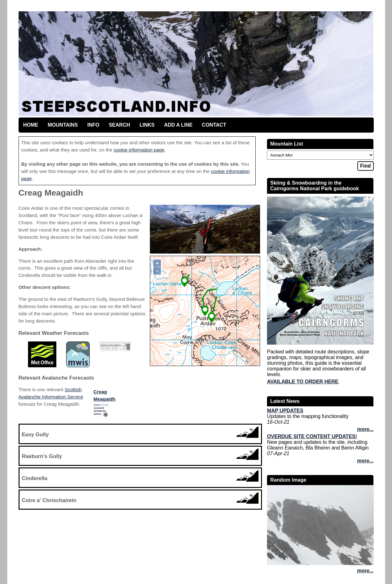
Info (93, 125)
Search (119, 125)
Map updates (285, 411)
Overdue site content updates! (312, 436)
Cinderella (34, 478)
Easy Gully (35, 435)
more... (365, 429)
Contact (214, 125)
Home (31, 125)
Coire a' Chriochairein (49, 500)
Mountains (63, 125)
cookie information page (139, 150)
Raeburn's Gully (42, 456)
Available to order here (303, 382)
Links (147, 125)
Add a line (178, 125)
